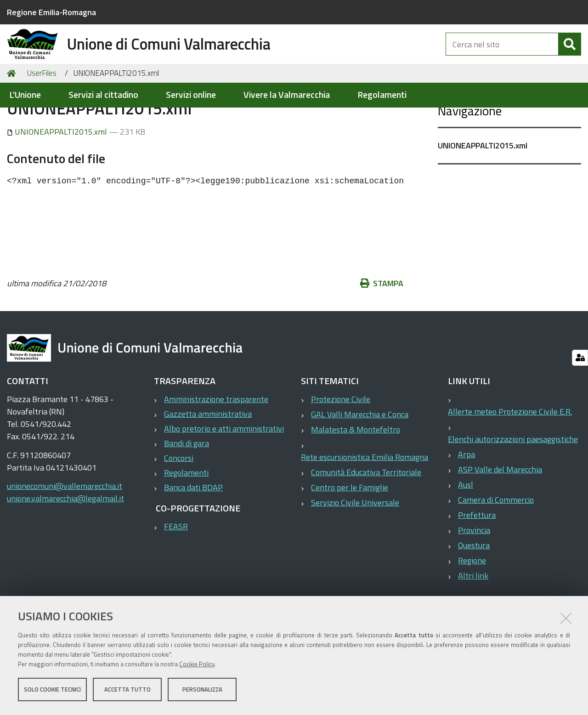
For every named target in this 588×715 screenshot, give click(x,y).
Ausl (466, 529)
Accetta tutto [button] (127, 691)
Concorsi (179, 502)
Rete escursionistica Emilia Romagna (365, 502)
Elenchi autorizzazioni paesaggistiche (513, 484)
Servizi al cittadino (103, 95)
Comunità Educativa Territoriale (366, 517)
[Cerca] (570, 54)
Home (13, 118)
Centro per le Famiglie (350, 532)
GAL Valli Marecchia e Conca (360, 459)
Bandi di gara (187, 488)
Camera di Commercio (496, 544)
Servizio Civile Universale (355, 547)
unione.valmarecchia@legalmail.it (65, 543)
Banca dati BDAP (193, 532)
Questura (474, 590)
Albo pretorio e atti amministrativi (224, 473)
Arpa (466, 499)
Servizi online (191, 95)
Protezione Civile (341, 444)
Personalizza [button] (202, 691)
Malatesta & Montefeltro (356, 474)
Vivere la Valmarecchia (287, 95)
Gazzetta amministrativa (208, 458)
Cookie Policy (197, 666)
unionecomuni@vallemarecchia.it (65, 531)
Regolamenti (382, 95)
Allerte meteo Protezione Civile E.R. (510, 456)
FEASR (176, 571)
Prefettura (477, 559)
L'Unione (25, 95)
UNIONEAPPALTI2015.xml (58, 176)
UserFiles (42, 118)
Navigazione (470, 155)
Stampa (382, 328)
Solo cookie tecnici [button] (52, 691)
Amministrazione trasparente (216, 444)
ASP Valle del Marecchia (500, 514)
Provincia (474, 575)
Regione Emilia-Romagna (51, 12)
